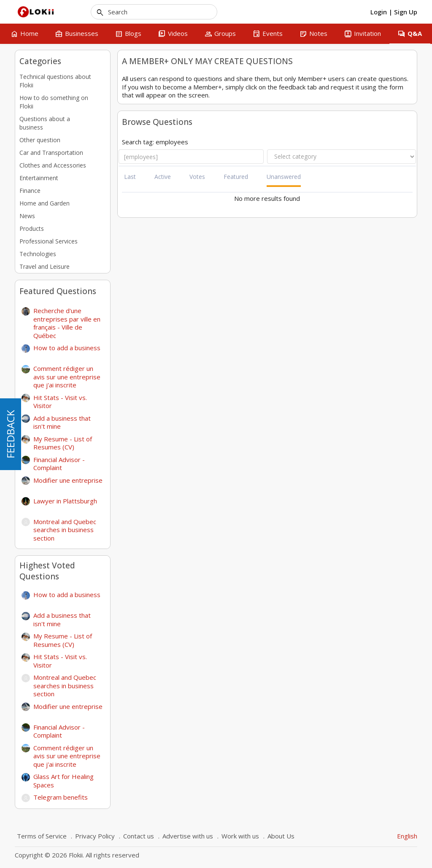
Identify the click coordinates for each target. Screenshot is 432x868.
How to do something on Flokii (54, 102)
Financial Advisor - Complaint (59, 464)
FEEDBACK (10, 434)
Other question (40, 140)
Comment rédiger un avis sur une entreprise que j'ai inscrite (67, 377)
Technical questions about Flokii (55, 81)
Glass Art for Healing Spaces (63, 781)
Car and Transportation (51, 153)
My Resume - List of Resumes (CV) (63, 443)
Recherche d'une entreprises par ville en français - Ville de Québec (67, 323)
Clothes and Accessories (53, 165)
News (27, 216)
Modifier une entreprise (68, 484)
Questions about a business (45, 123)
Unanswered (284, 177)
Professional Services (49, 241)
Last (130, 177)
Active (163, 177)
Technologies (38, 254)
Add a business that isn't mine (62, 422)
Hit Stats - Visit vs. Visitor (60, 402)
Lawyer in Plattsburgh (65, 504)
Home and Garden (45, 203)
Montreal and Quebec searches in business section (65, 530)
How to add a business (67, 351)
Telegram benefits (61, 797)
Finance (30, 191)
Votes (197, 177)
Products (32, 228)
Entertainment (39, 178)
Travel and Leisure (45, 266)
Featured (236, 177)
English (407, 836)
